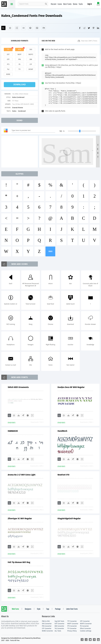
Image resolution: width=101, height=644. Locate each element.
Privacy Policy (72, 631)
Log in (90, 4)
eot (8, 54)
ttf (8, 49)
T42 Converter (59, 628)
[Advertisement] (20, 152)
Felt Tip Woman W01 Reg (19, 562)
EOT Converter (59, 624)
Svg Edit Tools (59, 621)
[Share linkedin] (98, 28)
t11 (19, 69)
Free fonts (4, 4)
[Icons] (37, 28)
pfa (20, 59)
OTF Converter (85, 621)
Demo (75, 4)
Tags (48, 609)
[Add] (3, 28)
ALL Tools (58, 631)
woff (19, 54)
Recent (54, 4)
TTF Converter (72, 621)
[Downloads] (19, 415)
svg (31, 49)
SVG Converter (47, 624)
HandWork (62, 431)
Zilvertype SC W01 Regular (20, 518)
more (50, 251)
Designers (28, 609)
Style (39, 609)
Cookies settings (86, 631)
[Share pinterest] (94, 28)
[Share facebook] (80, 28)
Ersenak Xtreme (18, 108)
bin (31, 59)
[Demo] (17, 28)
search (46, 4)
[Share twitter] (89, 28)
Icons (60, 4)
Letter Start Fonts (72, 609)
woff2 (31, 54)
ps (20, 64)
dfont (31, 69)
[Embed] (28, 415)
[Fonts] (44, 28)
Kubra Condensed (18, 97)
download (20, 85)
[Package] (30, 28)
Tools (81, 4)
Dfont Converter (86, 628)
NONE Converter (47, 631)
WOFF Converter (73, 624)
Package (58, 609)
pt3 (8, 64)
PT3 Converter (72, 626)
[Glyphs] (24, 28)
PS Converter (84, 626)
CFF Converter (47, 628)
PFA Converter (47, 626)
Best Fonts (67, 4)
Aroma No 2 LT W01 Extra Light (22, 475)
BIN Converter (59, 626)
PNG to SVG (46, 621)
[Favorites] (10, 28)
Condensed (22, 111)
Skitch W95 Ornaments (18, 387)
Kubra (14, 111)
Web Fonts (15, 609)
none (8, 74)
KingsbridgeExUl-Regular (69, 518)
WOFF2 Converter (86, 624)
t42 (8, 69)
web (20, 49)
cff (31, 64)
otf (8, 59)
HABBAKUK (13, 431)
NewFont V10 (63, 475)
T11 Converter (72, 628)
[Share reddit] (84, 28)
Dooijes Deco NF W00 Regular (71, 387)
